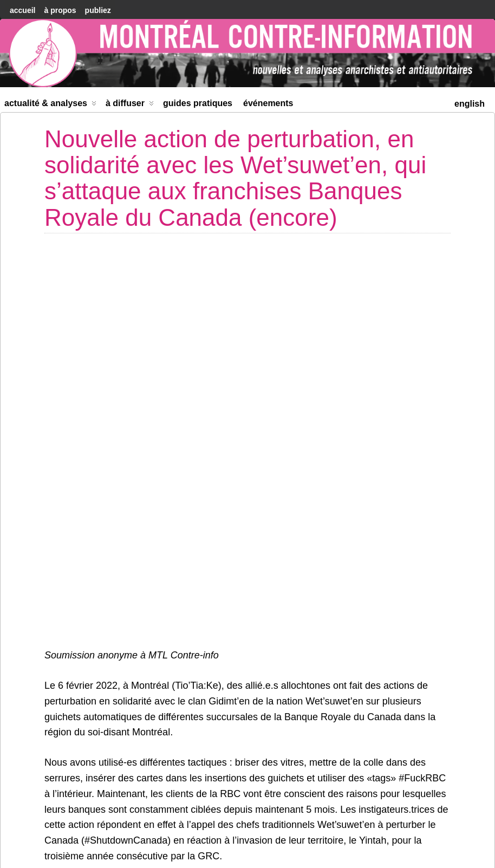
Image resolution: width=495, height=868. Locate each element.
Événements (268, 103)
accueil (22, 10)
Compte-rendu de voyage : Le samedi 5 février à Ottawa (104, 806)
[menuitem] (470, 103)
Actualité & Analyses (50, 105)
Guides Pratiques (198, 103)
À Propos (60, 10)
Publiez (98, 10)
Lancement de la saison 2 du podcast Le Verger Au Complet (384, 806)
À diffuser (130, 105)
